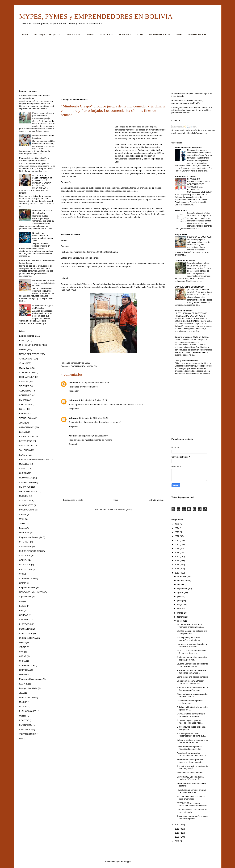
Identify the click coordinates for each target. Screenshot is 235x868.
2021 (177, 540)
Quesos (23, 716)
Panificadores (26, 629)
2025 (177, 524)
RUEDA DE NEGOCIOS (30, 551)
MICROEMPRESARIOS (159, 35)
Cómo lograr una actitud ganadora (192, 677)
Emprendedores (27, 336)
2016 (177, 560)
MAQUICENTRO (27, 698)
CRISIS (23, 583)
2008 (177, 841)
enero (180, 621)
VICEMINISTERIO (28, 734)
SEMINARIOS (26, 725)
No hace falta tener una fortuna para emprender (191, 798)
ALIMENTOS (25, 391)
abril (179, 609)
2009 (177, 837)
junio (180, 601)
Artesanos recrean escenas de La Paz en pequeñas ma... (192, 689)
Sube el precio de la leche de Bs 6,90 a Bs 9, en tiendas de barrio (199, 266)
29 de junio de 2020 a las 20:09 (93, 436)
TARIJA (23, 524)
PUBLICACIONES (28, 711)
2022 (177, 536)
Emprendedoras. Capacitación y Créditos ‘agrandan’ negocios (34, 159)
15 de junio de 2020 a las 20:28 (93, 418)
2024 (177, 528)
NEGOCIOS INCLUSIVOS (31, 592)
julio (179, 597)
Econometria (181, 210)
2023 (177, 532)
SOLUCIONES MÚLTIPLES (199, 237)
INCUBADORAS (27, 510)
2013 (177, 573)
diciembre (182, 576)
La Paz (22, 432)
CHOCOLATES (26, 505)
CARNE (23, 656)
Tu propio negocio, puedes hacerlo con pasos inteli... (190, 722)
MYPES (140, 35)
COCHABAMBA (78, 366)
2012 (177, 825)
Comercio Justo (26, 482)
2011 (177, 829)
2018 (177, 552)
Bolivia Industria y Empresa (189, 148)
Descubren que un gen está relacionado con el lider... (189, 748)
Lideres (23, 409)
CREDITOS (25, 405)
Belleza (23, 606)
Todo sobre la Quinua (186, 177)
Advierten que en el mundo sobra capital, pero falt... (192, 658)
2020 (177, 544)
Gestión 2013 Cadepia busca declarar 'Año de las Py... (190, 778)
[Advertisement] (115, 64)
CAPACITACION (73, 35)
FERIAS (23, 400)
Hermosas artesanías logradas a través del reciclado (192, 645)
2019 (177, 548)
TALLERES (25, 450)
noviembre (182, 580)
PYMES (179, 35)
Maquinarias (181, 234)
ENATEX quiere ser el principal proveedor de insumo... (191, 715)
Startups (23, 414)
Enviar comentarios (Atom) (120, 509)
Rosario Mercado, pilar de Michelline (43, 307)
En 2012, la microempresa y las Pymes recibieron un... (191, 652)
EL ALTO (23, 455)
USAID (22, 642)
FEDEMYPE (25, 565)
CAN (21, 652)
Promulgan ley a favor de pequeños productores (188, 639)
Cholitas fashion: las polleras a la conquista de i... (192, 632)
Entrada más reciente (73, 500)
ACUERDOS (25, 501)
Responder (74, 391)
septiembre (183, 589)
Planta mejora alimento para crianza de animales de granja (43, 116)
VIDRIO (23, 647)
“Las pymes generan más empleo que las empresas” (192, 817)
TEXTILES (24, 386)
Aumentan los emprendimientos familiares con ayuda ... (191, 672)
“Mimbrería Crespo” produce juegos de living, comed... (190, 761)
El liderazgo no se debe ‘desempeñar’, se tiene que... (191, 735)
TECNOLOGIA (26, 418)
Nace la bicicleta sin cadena (190, 773)
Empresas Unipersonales (31, 679)
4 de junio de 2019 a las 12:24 (93, 400)
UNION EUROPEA (28, 638)
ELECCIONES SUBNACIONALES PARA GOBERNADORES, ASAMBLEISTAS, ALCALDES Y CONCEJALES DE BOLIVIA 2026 (193, 187)
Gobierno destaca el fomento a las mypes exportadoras (193, 741)
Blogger (127, 862)
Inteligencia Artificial (28, 688)
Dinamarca (24, 675)
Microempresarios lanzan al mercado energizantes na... (191, 626)
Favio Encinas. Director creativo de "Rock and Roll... (191, 791)
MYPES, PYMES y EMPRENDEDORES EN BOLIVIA (96, 16)
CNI (21, 574)
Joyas (22, 423)
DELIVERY (24, 533)
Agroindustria (25, 597)
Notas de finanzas (184, 311)
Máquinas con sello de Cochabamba (43, 212)
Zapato (22, 528)
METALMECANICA (28, 491)
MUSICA (23, 702)
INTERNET (24, 542)
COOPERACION (27, 578)
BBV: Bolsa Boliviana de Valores (34, 459)
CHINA (22, 661)
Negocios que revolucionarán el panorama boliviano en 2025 (43, 237)
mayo (180, 605)
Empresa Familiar (27, 588)
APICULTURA (26, 569)
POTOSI (23, 707)
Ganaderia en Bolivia (185, 261)
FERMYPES (25, 487)
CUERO (23, 473)
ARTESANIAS (125, 35)
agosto (181, 593)
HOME (25, 35)
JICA (21, 693)
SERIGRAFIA (26, 730)
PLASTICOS (25, 624)
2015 (177, 565)
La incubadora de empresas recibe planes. (190, 702)
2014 (177, 569)
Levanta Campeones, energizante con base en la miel (192, 665)
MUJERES (24, 368)
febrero (181, 617)
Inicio (116, 500)
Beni (21, 610)
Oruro (22, 519)
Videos (22, 363)
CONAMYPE (25, 395)
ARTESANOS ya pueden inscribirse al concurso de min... (192, 804)
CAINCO (23, 469)
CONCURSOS (106, 35)
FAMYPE (23, 684)
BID (21, 601)
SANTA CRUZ (26, 441)
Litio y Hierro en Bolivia (187, 361)
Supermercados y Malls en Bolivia (192, 337)
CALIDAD (24, 615)
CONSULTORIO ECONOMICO (189, 287)
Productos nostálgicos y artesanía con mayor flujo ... (192, 768)
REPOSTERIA (26, 633)
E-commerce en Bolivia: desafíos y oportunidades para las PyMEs (188, 102)
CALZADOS (25, 556)
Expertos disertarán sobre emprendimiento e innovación (191, 754)
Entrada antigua (156, 500)
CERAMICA (25, 620)
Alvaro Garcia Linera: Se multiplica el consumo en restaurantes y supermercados (191, 342)
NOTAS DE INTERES (29, 354)
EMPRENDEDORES (197, 35)
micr (21, 739)
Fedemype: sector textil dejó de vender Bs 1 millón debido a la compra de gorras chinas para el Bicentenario (192, 110)
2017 (177, 556)
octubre (181, 584)
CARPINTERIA (26, 446)
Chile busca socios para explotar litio (191, 363)
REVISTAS (24, 720)
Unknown (73, 383)
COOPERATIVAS (27, 665)
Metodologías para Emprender (47, 35)
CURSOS (24, 496)
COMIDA (23, 560)
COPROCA (25, 670)
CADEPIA (90, 35)
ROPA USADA (26, 478)
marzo (180, 613)
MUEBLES (92, 366)
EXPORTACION (27, 437)
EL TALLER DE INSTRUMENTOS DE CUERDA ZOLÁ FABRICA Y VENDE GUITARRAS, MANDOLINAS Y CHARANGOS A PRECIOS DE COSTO (36, 184)
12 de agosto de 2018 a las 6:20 (94, 383)
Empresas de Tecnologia (31, 537)
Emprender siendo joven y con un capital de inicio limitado (44, 283)
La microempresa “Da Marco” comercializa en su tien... (190, 682)
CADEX (23, 514)
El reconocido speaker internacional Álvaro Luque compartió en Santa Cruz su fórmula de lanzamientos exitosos (199, 155)
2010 (177, 833)
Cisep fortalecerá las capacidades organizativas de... (192, 695)
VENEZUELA (25, 546)
